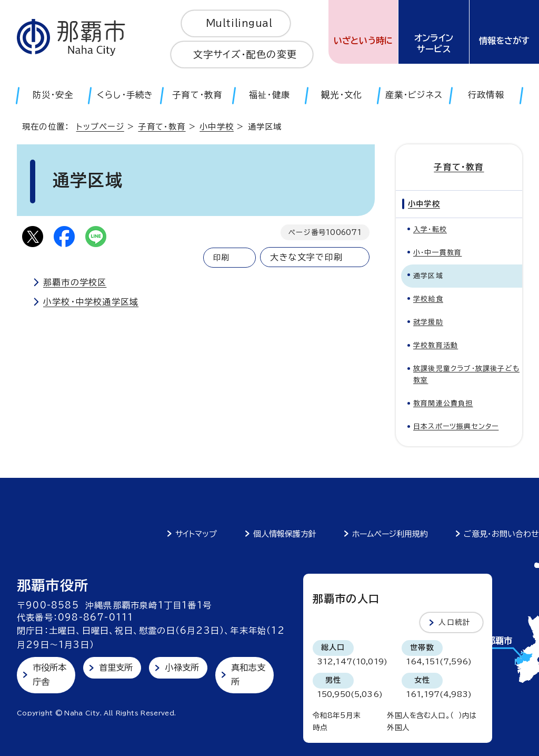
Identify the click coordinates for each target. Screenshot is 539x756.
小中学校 (217, 127)
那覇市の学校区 (75, 282)
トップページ (100, 127)
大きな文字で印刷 (306, 257)
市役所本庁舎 (50, 675)
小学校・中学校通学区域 (91, 302)
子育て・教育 (162, 127)
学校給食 (428, 299)
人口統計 (455, 622)
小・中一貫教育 (437, 253)
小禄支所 (182, 667)
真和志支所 (248, 675)
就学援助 (428, 322)
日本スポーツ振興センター (456, 426)
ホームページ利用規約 (390, 534)
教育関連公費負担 (443, 403)
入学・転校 (430, 229)
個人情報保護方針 (285, 534)
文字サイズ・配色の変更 (245, 54)
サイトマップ (196, 534)
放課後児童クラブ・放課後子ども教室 (466, 374)
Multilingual (239, 23)
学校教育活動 (436, 345)
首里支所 (116, 667)
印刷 (221, 257)
